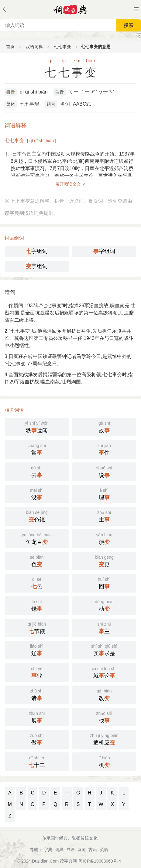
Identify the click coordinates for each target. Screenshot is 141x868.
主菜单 (136, 9)
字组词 (37, 251)
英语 (104, 850)
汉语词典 (34, 47)
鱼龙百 (37, 538)
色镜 (37, 516)
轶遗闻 (37, 426)
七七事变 (63, 47)
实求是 (104, 649)
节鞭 (37, 627)
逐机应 (104, 739)
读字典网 (68, 861)
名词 (65, 104)
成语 (70, 850)
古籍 (93, 850)
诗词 (81, 850)
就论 (104, 672)
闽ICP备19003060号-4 (100, 861)
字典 (48, 850)
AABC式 (82, 104)
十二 (37, 761)
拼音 (11, 92)
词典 (59, 850)
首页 (10, 47)
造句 (10, 292)
